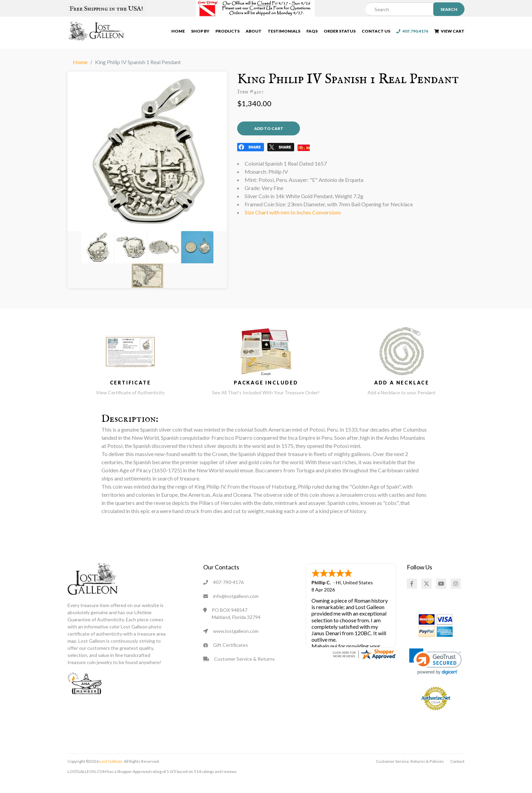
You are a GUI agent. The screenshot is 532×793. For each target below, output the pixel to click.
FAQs (312, 32)
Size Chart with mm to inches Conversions (293, 225)
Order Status (340, 32)
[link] (435, 673)
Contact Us (376, 32)
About (254, 32)
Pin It (304, 160)
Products (227, 32)
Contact (457, 772)
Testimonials (284, 32)
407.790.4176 (412, 32)
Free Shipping (106, 9)
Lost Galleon (110, 772)
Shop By (200, 32)
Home (178, 32)
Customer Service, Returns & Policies (410, 772)
